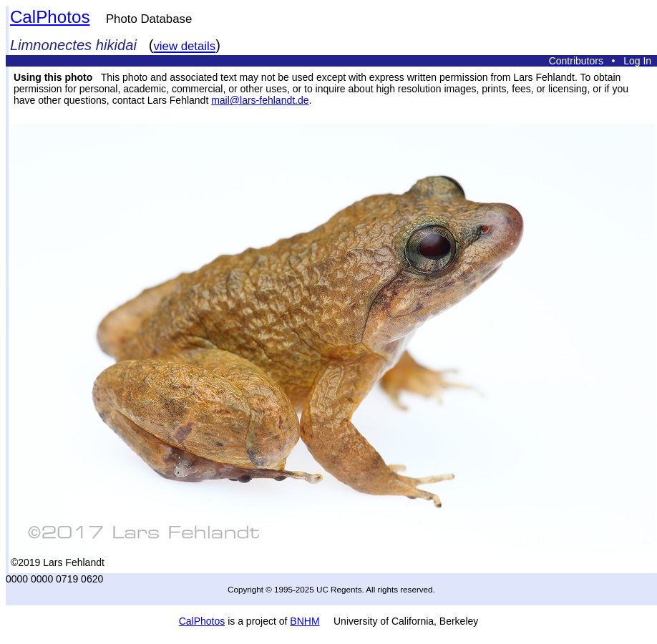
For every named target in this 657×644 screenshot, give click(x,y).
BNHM (305, 621)
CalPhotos (50, 17)
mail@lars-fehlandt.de (260, 100)
